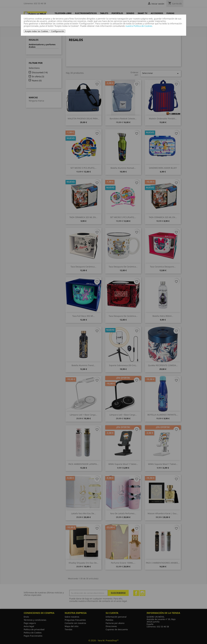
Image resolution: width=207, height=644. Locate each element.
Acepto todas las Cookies (37, 31)
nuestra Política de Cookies (139, 26)
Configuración (58, 31)
